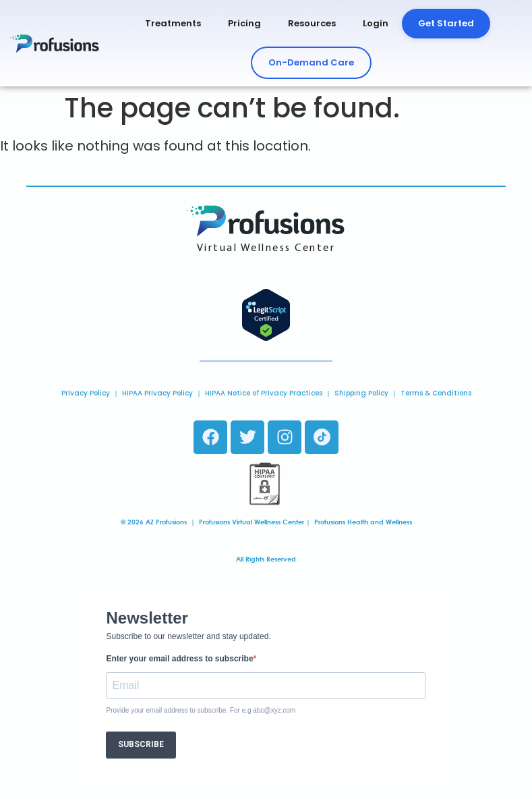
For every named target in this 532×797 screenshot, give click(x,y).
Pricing (244, 23)
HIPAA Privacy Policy (157, 393)
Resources (312, 23)
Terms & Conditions (436, 393)
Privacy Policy (86, 393)
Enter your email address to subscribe (179, 659)
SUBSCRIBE (141, 744)
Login (376, 23)
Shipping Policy (361, 393)
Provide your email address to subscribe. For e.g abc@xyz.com (201, 711)
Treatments (173, 23)
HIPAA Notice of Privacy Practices (264, 393)
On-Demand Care (311, 62)
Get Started (446, 23)
